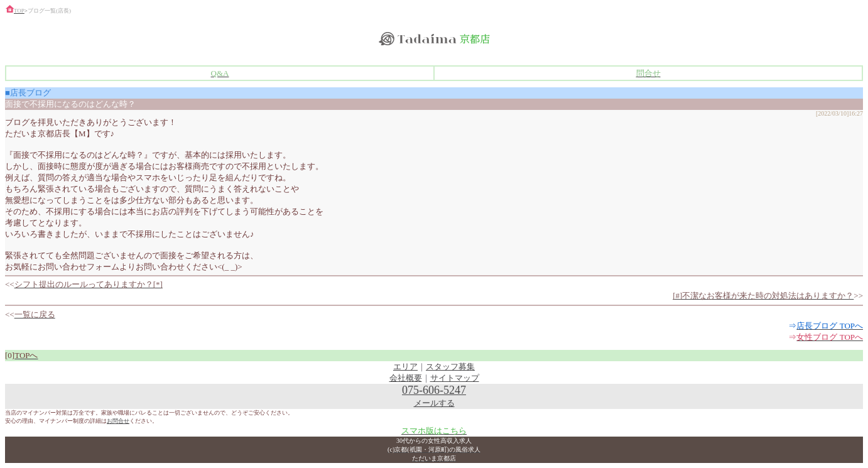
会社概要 (406, 378)
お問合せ (118, 421)
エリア (405, 367)
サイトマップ (455, 378)
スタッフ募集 (450, 367)
